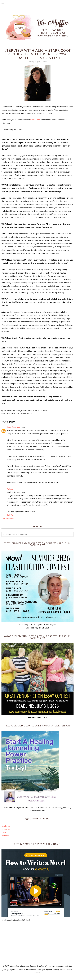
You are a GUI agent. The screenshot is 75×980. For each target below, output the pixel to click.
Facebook (6, 826)
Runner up (37, 411)
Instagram (6, 829)
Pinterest (5, 836)
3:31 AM (10, 489)
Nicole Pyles (27, 411)
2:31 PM (10, 515)
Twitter (5, 832)
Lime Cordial (35, 120)
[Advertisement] (37, 943)
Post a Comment (9, 518)
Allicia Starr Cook (12, 411)
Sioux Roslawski (13, 427)
